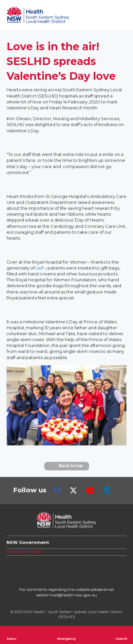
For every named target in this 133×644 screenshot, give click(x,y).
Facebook (57, 490)
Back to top (67, 466)
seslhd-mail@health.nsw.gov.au (67, 595)
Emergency (66, 635)
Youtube (90, 490)
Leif (39, 268)
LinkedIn (107, 490)
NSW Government (28, 542)
